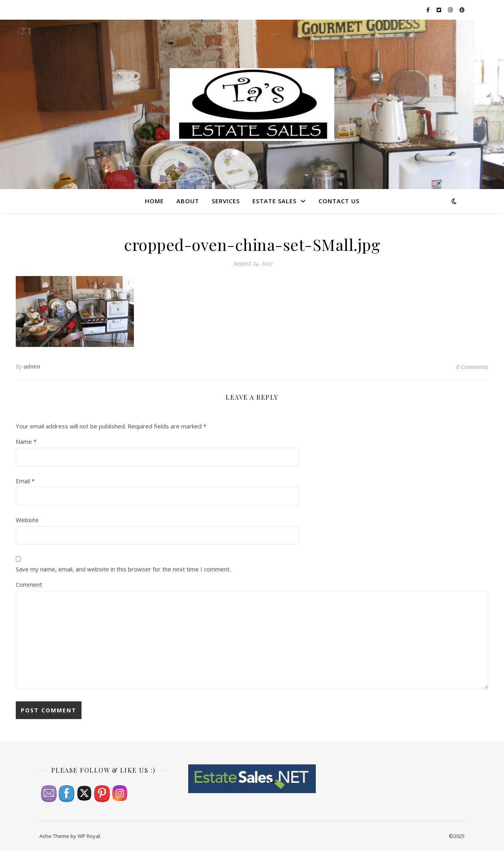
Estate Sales (274, 201)
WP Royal (89, 836)
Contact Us (339, 201)
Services (226, 201)
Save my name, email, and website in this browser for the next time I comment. (123, 569)
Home (154, 201)
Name (26, 441)
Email (25, 481)
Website (27, 520)
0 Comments (472, 367)
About (188, 201)
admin (32, 366)
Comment (29, 584)
